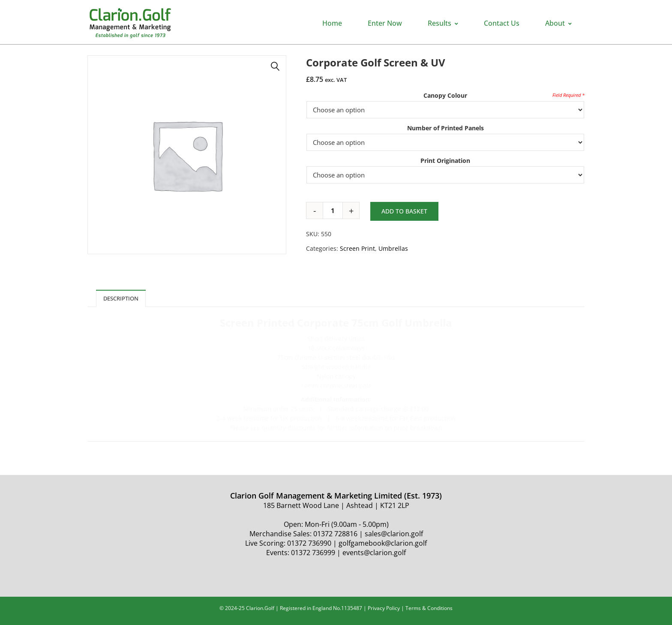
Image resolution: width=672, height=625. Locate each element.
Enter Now (385, 23)
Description (121, 298)
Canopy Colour (445, 95)
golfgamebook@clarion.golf (383, 543)
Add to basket (404, 211)
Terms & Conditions (429, 608)
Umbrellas (393, 248)
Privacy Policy (384, 608)
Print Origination (445, 161)
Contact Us (502, 23)
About (558, 23)
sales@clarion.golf (394, 534)
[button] (275, 66)
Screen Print (357, 248)
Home (332, 23)
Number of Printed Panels (445, 128)
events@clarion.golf (374, 553)
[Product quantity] (336, 210)
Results (443, 23)
